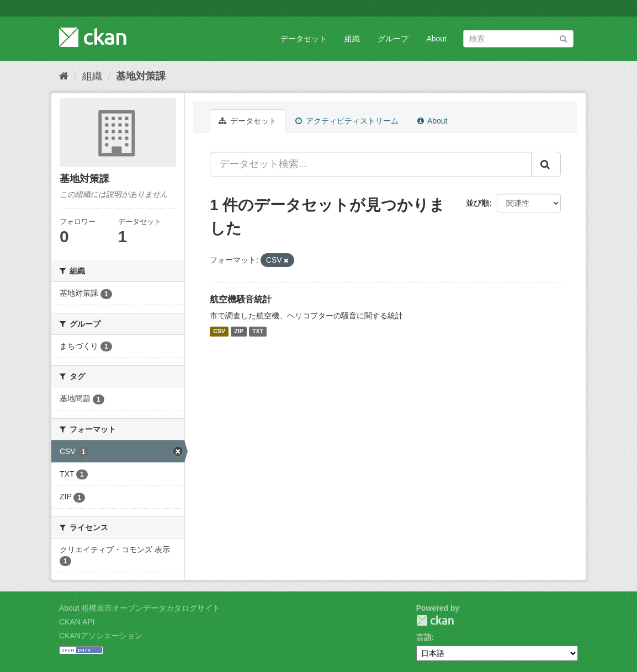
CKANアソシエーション (101, 636)
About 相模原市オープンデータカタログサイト (140, 608)
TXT (258, 332)
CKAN (435, 620)
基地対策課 (141, 76)
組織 (352, 39)
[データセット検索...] (371, 164)
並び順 (477, 203)
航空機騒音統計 (241, 299)
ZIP (238, 332)
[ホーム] (64, 76)
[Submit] (563, 38)
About (436, 39)
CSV (219, 332)
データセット (304, 39)
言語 (424, 637)
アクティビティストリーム (347, 121)
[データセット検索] (518, 39)
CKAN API (77, 622)
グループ (393, 39)
